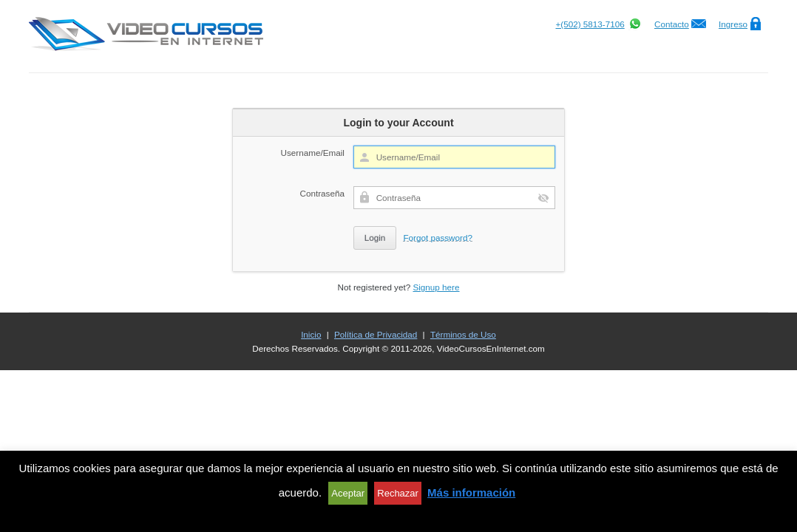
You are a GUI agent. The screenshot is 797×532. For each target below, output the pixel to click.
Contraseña (322, 193)
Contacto (672, 24)
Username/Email (313, 153)
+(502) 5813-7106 (590, 24)
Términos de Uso (463, 334)
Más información (471, 492)
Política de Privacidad (376, 334)
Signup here (436, 287)
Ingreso (733, 24)
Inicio (311, 334)
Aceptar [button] (348, 493)
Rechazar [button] (398, 493)
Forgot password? (438, 238)
